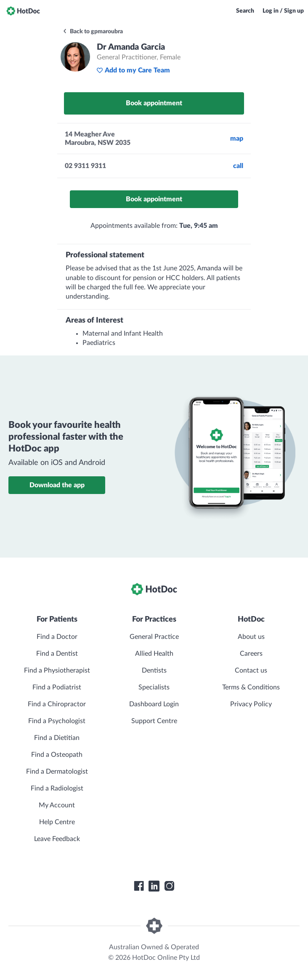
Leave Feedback (57, 839)
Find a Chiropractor (57, 704)
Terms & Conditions (251, 687)
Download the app (57, 485)
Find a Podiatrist (57, 687)
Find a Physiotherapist (57, 670)
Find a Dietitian (57, 738)
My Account (57, 805)
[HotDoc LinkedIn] (154, 886)
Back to (93, 32)
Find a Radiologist (57, 788)
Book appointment (154, 103)
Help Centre (57, 822)
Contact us (251, 670)
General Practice (154, 637)
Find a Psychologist (57, 721)
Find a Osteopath (57, 755)
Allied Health (154, 654)
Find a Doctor (57, 637)
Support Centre (154, 721)
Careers (251, 654)
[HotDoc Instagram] (169, 886)
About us (251, 637)
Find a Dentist (57, 654)
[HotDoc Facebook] (139, 886)
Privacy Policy (251, 704)
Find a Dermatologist (57, 772)
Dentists (154, 670)
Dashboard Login (154, 704)
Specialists (154, 687)
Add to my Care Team (133, 70)
